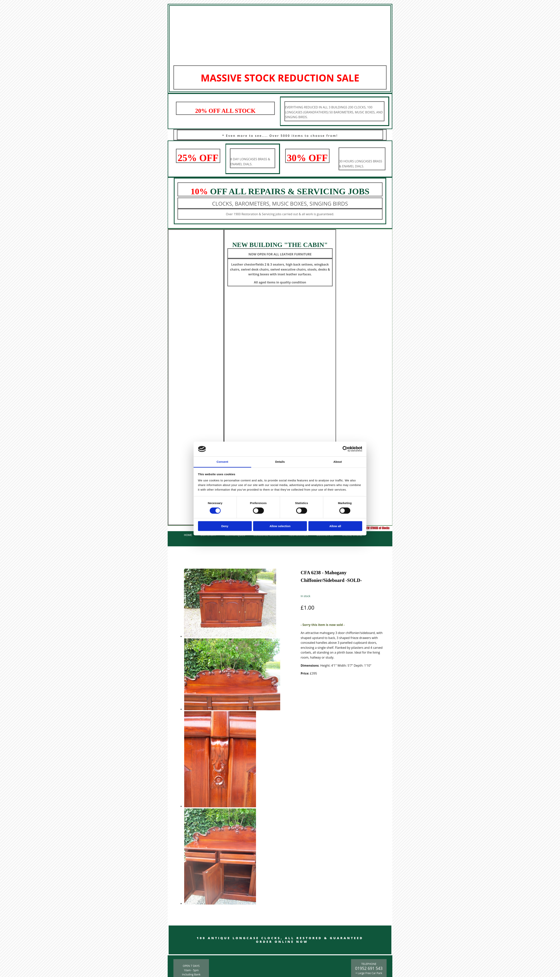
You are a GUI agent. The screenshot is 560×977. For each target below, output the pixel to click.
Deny (225, 526)
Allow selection (280, 526)
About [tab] (338, 462)
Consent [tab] (222, 462)
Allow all (335, 526)
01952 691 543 (369, 968)
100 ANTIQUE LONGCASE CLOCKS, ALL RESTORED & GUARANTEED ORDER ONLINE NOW (280, 940)
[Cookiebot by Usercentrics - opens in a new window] (345, 449)
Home (188, 535)
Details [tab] (280, 462)
